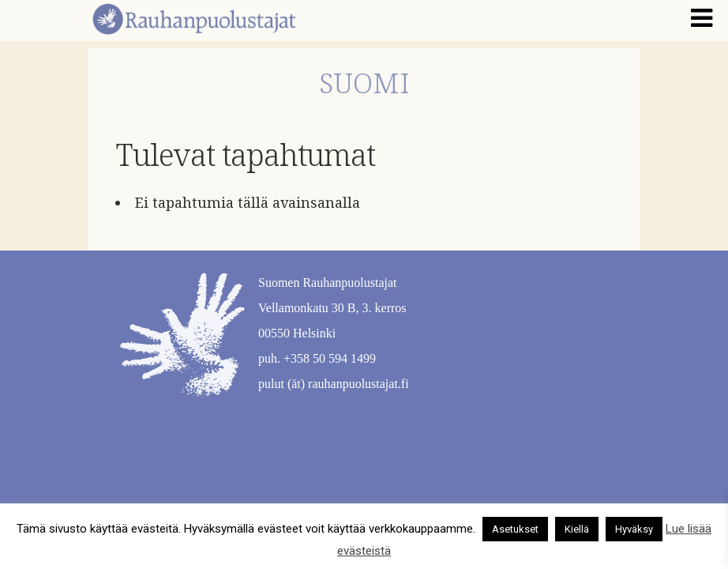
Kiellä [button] (577, 529)
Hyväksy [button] (634, 529)
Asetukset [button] (515, 529)
